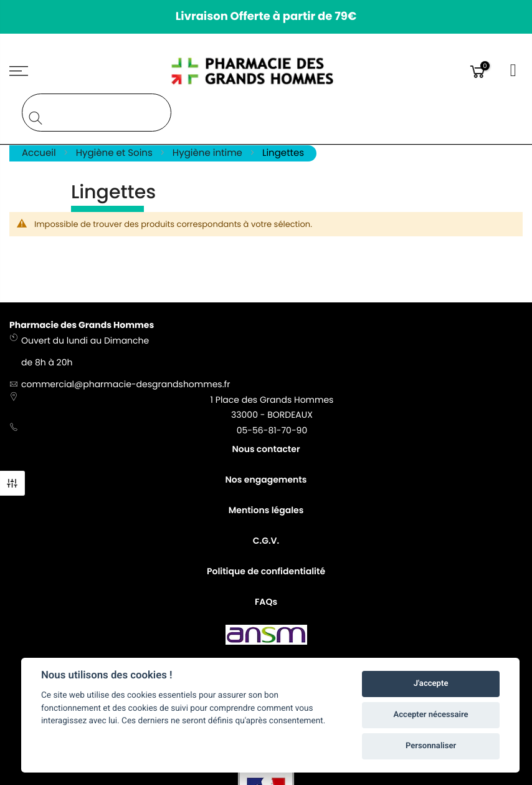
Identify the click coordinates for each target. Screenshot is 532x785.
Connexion (514, 71)
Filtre (12, 483)
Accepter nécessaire (431, 715)
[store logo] (266, 71)
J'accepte (431, 684)
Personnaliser (431, 746)
